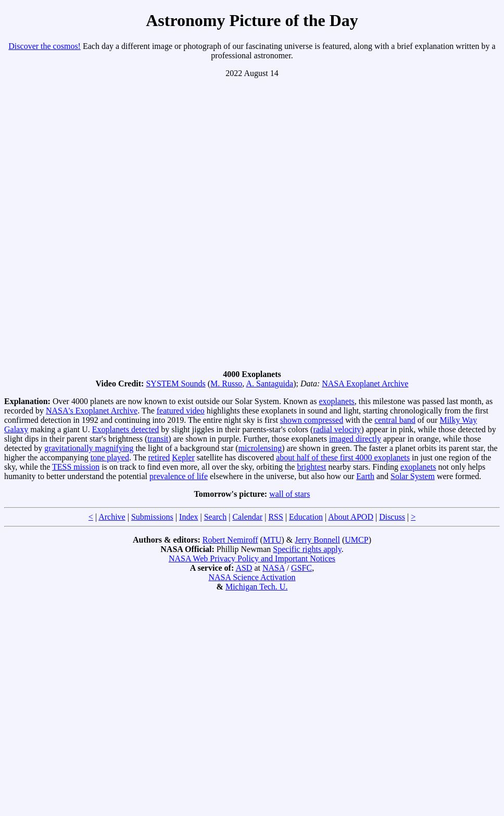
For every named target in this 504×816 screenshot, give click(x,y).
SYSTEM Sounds (175, 384)
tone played (110, 457)
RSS (275, 517)
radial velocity (337, 429)
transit (158, 439)
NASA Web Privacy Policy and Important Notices (252, 558)
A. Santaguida (269, 384)
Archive (112, 517)
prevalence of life (179, 476)
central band (395, 420)
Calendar (247, 517)
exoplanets (336, 401)
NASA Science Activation (252, 577)
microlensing (260, 448)
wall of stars (289, 494)
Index (188, 517)
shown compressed (312, 420)
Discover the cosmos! (45, 46)
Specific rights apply (307, 549)
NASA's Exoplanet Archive (92, 411)
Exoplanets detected (125, 429)
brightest (311, 467)
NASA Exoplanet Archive (365, 384)
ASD (244, 568)
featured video (181, 411)
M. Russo (226, 384)
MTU (272, 540)
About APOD (351, 517)
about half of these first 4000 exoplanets (343, 457)
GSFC (301, 568)
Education (306, 517)
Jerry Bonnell (317, 540)
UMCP (356, 540)
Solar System (413, 476)
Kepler (183, 457)
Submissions (152, 517)
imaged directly (355, 439)
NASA (274, 568)
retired (159, 457)
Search (216, 517)
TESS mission (76, 467)
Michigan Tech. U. (256, 587)
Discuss (392, 517)
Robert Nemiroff (230, 540)
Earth (365, 476)
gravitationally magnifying (89, 448)
